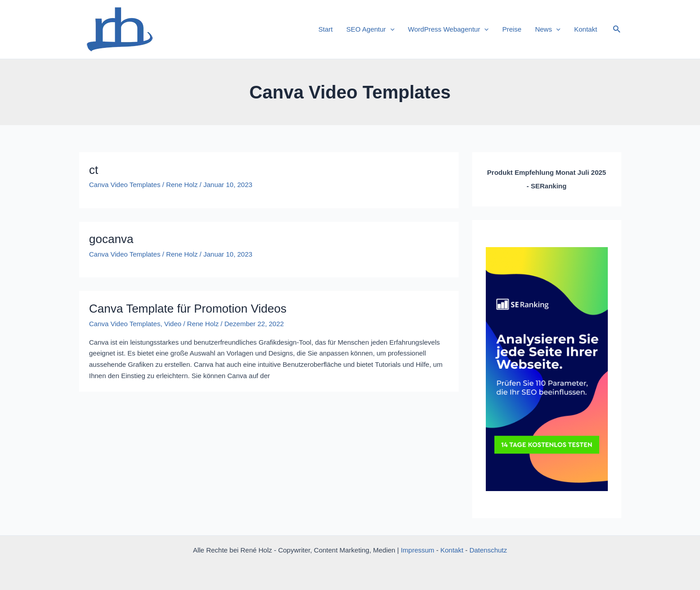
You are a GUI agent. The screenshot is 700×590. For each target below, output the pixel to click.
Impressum (418, 550)
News (548, 29)
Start (326, 29)
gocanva (111, 239)
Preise (512, 29)
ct (94, 170)
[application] (390, 29)
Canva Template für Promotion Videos (188, 309)
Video (173, 324)
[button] (617, 29)
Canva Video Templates (125, 185)
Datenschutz (488, 550)
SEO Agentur (370, 29)
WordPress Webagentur (449, 29)
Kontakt (585, 29)
